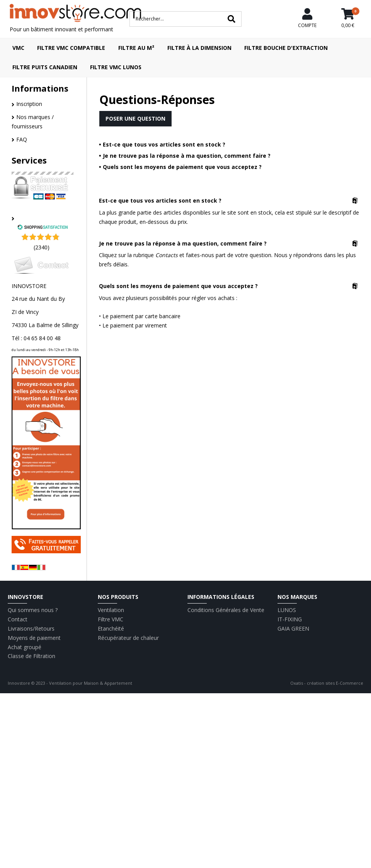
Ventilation (111, 610)
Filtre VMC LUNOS (116, 67)
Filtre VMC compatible (71, 48)
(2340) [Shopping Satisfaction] (42, 247)
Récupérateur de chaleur (128, 638)
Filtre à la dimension (199, 48)
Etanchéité (111, 628)
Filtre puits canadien (45, 67)
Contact (18, 619)
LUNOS (287, 610)
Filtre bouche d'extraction (286, 48)
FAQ (22, 139)
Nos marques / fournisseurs (33, 122)
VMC (18, 48)
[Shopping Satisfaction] (43, 228)
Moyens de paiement (34, 638)
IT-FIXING (290, 619)
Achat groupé (25, 647)
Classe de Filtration (31, 656)
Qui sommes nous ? (33, 610)
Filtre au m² (136, 48)
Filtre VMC (111, 619)
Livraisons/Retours (31, 628)
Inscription (29, 104)
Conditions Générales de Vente (226, 610)
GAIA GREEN (293, 628)
